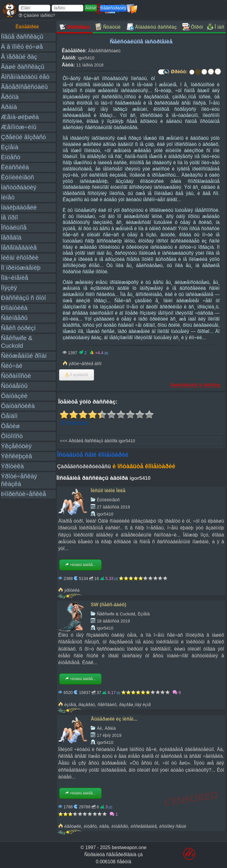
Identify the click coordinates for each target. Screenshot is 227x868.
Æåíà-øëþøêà (20, 117)
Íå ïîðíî (9, 217)
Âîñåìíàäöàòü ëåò (25, 77)
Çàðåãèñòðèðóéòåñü (84, 466)
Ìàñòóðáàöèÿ (19, 187)
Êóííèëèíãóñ (17, 177)
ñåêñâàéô (107, 705)
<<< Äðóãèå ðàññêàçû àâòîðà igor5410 (98, 441)
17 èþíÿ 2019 (109, 735)
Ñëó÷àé (12, 366)
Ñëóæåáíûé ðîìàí (24, 356)
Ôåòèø (10, 426)
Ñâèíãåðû (14, 318)
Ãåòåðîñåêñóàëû (24, 87)
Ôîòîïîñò (12, 436)
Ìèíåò (8, 197)
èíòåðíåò (120, 826)
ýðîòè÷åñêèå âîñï (85, 364)
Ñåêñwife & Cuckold (116, 614)
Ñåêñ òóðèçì (18, 328)
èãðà (104, 826)
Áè (99, 728)
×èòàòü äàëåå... (80, 565)
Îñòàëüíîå (14, 227)
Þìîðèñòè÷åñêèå (23, 494)
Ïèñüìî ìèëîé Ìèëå (108, 491)
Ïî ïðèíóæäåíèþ (21, 268)
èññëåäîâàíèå (144, 826)
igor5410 (86, 58)
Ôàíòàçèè (14, 396)
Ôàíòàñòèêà (18, 406)
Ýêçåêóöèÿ (16, 446)
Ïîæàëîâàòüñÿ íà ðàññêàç (195, 385)
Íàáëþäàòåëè (19, 207)
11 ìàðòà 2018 (90, 65)
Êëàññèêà (15, 167)
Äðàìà (9, 107)
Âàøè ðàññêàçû (23, 67)
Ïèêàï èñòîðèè (20, 257)
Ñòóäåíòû (14, 386)
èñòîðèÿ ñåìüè (173, 826)
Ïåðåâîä (11, 237)
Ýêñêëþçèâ (16, 456)
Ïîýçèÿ (9, 288)
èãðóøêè (73, 826)
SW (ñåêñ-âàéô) (108, 605)
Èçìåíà (10, 147)
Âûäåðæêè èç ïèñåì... (114, 719)
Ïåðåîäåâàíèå (19, 247)
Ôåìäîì (9, 416)
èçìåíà (70, 705)
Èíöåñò (11, 157)
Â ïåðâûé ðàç (19, 57)
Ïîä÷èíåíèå (14, 278)
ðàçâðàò (87, 705)
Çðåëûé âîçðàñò (23, 137)
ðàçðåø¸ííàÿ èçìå (135, 705)
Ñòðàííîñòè (16, 376)
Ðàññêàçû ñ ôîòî (23, 298)
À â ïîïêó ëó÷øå (22, 47)
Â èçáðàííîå (77, 375)
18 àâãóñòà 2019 (113, 621)
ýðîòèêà (72, 590)
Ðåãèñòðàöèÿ (113, 8)
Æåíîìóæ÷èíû (19, 127)
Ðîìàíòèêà (14, 308)
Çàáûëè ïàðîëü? (37, 15)
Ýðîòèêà (12, 466)
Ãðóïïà (10, 97)
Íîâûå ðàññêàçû (22, 36)
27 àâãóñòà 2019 (113, 507)
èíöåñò (90, 826)
